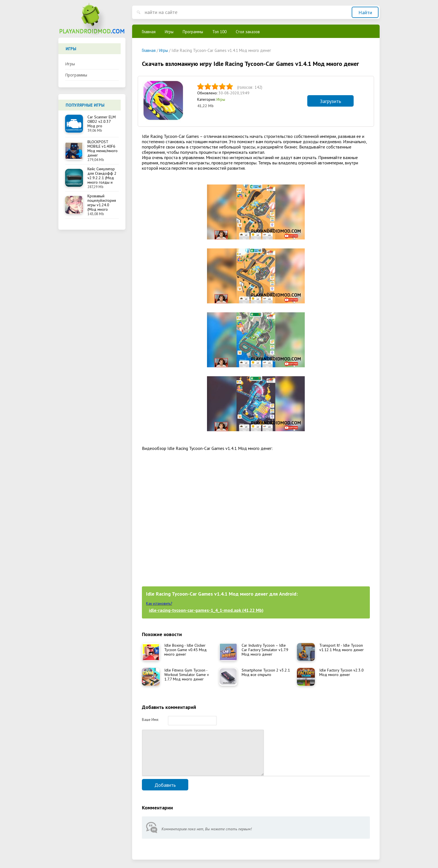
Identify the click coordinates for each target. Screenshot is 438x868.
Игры (70, 64)
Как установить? (159, 604)
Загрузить (330, 101)
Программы (76, 75)
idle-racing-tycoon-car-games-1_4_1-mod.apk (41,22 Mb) (206, 610)
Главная (149, 32)
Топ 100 (219, 32)
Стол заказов (248, 32)
